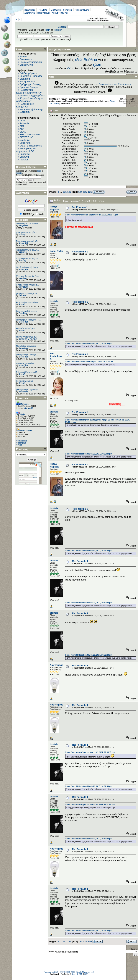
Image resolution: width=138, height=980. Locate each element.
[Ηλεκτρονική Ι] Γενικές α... (27, 355)
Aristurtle (24, 123)
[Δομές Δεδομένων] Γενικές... (28, 267)
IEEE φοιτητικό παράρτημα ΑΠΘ (26, 150)
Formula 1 (67, 103)
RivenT (22, 304)
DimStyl (22, 234)
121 (65, 192)
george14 (22, 443)
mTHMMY (25, 112)
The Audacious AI (56, 356)
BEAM (23, 132)
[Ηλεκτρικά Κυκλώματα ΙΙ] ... (28, 372)
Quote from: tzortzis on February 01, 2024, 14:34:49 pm (89, 362)
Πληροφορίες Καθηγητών (25, 105)
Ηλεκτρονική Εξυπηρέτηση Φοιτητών (29, 91)
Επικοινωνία (26, 65)
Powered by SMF (51, 972)
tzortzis (56, 103)
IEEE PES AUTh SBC (28, 339)
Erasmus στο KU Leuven (26, 311)
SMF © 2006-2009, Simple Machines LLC (77, 972)
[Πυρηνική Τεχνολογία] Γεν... (28, 276)
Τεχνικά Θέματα (82, 10)
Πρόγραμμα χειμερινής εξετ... (28, 241)
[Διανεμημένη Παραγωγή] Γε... (29, 320)
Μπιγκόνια (23, 226)
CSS (86, 974)
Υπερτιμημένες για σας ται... (28, 259)
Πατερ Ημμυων (55, 208)
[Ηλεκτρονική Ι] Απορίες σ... (27, 285)
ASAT (23, 129)
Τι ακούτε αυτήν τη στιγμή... (27, 250)
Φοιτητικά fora (27, 82)
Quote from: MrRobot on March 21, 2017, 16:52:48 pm (89, 343)
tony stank (23, 287)
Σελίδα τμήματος (28, 73)
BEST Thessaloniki (30, 134)
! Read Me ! (43, 10)
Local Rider (56, 251)
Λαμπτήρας (56, 665)
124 (80, 192)
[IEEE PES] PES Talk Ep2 (27, 337)
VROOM (24, 157)
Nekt (20, 445)
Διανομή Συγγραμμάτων (32, 95)
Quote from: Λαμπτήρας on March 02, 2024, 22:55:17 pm (90, 752)
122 (69, 192)
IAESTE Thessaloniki (31, 146)
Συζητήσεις (30, 13)
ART (22, 126)
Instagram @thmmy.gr (32, 109)
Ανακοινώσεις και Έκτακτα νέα (115, 84)
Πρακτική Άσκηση (29, 87)
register (58, 30)
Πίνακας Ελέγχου (26, 167)
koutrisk (22, 296)
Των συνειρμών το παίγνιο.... (28, 224)
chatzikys (23, 278)
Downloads (30, 10)
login (48, 30)
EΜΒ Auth (25, 143)
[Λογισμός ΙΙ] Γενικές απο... (27, 294)
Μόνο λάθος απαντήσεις (26, 346)
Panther (24, 160)
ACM (22, 121)
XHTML (80, 974)
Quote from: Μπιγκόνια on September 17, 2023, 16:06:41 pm (92, 215)
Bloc (73, 974)
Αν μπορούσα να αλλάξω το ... (29, 302)
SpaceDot (25, 154)
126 (90, 192)
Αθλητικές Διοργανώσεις (86, 101)
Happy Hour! (44, 13)
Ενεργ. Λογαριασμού (31, 62)
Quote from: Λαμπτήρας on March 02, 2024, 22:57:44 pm (90, 805)
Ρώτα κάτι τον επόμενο (26, 329)
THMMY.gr (54, 99)
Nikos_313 (23, 243)
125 (85, 192)
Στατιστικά (22, 398)
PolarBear (23, 313)
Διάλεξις (22, 261)
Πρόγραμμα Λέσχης (30, 84)
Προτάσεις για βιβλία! (25, 381)
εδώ (78, 60)
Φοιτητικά (68, 10)
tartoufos (23, 252)
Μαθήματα (56, 10)
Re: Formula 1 (80, 207)
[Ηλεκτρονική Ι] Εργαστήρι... (28, 390)
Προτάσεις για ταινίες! (25, 364)
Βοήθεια (90, 60)
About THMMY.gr (60, 13)
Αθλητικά (68, 101)
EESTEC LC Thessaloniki (25, 139)
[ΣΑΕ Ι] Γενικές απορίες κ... (27, 232)
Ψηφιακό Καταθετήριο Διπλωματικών (29, 100)
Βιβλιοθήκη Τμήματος (31, 76)
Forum (23, 56)
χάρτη (98, 65)
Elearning (25, 79)
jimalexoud (22, 441)
